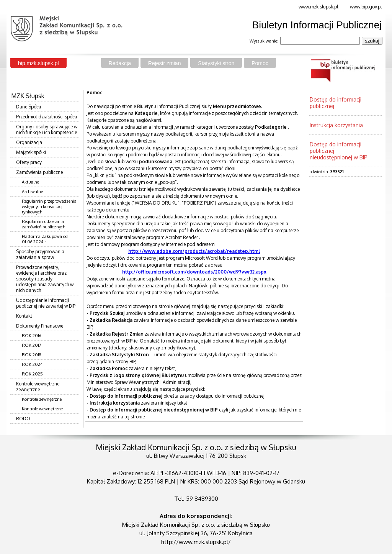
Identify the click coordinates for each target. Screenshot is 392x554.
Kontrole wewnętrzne (42, 409)
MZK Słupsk (28, 96)
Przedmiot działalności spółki (47, 117)
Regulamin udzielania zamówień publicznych (43, 224)
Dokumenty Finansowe (40, 326)
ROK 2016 (31, 336)
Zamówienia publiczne (39, 172)
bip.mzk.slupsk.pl (38, 63)
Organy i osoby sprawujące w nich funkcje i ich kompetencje (47, 129)
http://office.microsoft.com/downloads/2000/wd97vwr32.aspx (194, 272)
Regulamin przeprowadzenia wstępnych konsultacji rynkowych (49, 207)
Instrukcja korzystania (336, 125)
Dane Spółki (29, 107)
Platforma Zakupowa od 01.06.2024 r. (45, 239)
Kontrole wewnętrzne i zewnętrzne (39, 387)
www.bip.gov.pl (366, 7)
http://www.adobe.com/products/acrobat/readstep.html (194, 251)
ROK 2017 (32, 345)
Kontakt (24, 316)
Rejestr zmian (165, 63)
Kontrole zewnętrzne (42, 399)
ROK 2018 (32, 355)
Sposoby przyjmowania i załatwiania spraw (41, 254)
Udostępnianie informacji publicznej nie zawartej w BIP (46, 303)
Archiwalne (32, 192)
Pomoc (260, 63)
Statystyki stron (216, 63)
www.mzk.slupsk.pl (318, 7)
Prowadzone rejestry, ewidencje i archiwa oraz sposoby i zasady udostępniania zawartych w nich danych (45, 279)
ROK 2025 (32, 374)
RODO (23, 419)
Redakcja (120, 63)
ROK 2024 (32, 364)
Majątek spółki (31, 152)
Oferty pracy (29, 162)
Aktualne (30, 182)
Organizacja (29, 142)
